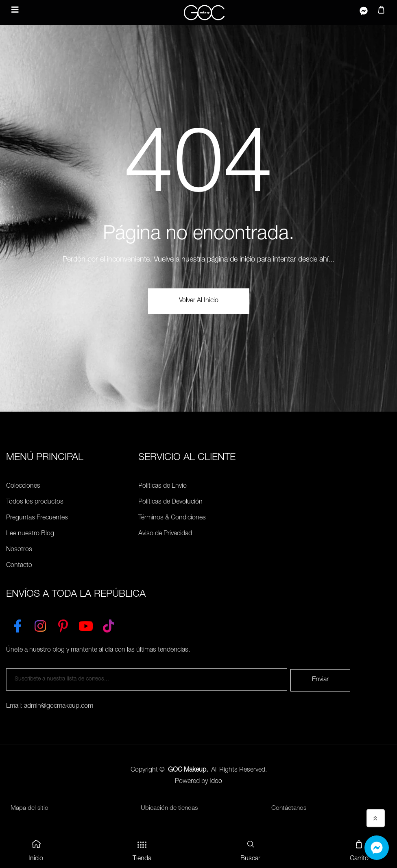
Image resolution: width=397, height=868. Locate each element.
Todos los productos (35, 502)
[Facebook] (17, 624)
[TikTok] (109, 624)
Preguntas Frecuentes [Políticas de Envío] (37, 518)
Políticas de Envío (163, 486)
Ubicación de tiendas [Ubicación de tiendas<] (169, 808)
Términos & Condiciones (172, 518)
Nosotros (19, 550)
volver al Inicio (199, 301)
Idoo (216, 781)
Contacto (19, 566)
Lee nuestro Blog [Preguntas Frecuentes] (30, 534)
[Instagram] (40, 624)
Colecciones (23, 486)
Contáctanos (289, 808)
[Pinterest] (63, 624)
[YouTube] (86, 624)
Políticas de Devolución (170, 502)
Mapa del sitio (29, 808)
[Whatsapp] (377, 848)
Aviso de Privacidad (165, 534)
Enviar (320, 679)
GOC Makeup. (188, 770)
